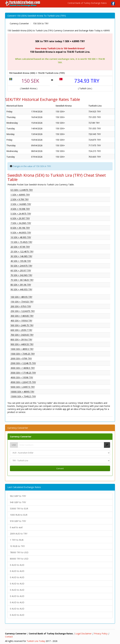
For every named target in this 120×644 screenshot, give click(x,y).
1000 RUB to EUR (19, 515)
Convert (60, 468)
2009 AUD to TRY (19, 534)
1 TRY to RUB (17, 540)
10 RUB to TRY (17, 546)
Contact (9, 637)
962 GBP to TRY (18, 496)
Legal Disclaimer (83, 634)
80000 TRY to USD (19, 559)
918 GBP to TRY (18, 521)
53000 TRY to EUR (19, 509)
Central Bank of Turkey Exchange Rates (87, 3)
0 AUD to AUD (17, 565)
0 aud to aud (16, 527)
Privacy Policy (101, 634)
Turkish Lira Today (36, 641)
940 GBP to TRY (18, 502)
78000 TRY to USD (19, 552)
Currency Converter (21, 437)
